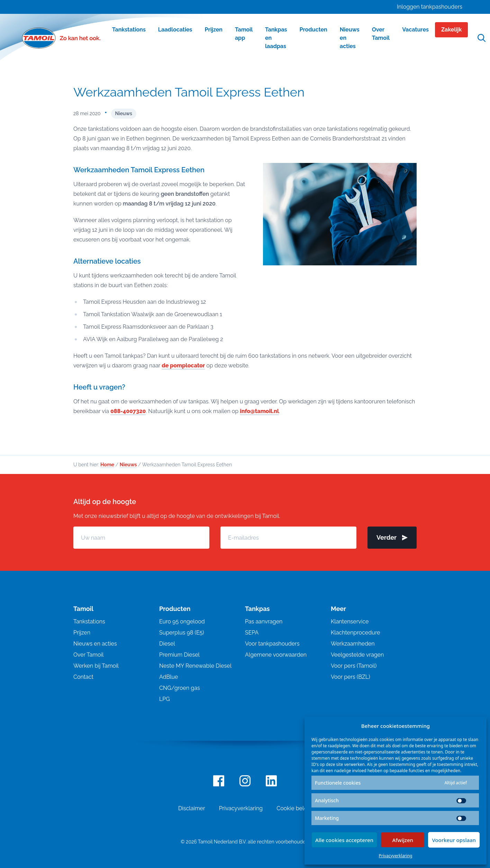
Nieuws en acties (95, 644)
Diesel (167, 644)
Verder (392, 537)
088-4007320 (128, 411)
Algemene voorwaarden (276, 655)
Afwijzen (403, 840)
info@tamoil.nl (259, 411)
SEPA (252, 633)
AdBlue (169, 677)
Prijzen (82, 633)
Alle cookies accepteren (344, 840)
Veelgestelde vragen (357, 655)
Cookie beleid (294, 808)
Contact (83, 677)
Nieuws (124, 113)
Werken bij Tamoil (96, 666)
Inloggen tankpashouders (430, 7)
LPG (165, 699)
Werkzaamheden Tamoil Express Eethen (189, 92)
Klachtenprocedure (355, 633)
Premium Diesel (179, 655)
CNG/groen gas (180, 688)
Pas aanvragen (264, 622)
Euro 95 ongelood (182, 622)
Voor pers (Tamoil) (354, 666)
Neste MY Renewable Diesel (195, 666)
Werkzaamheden (353, 644)
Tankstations (89, 622)
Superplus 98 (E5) (182, 633)
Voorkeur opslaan (454, 840)
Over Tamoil (88, 655)
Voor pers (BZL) (350, 677)
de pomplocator (183, 366)
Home (107, 465)
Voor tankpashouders (272, 644)
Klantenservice (350, 622)
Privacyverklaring (396, 856)
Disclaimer (192, 808)
